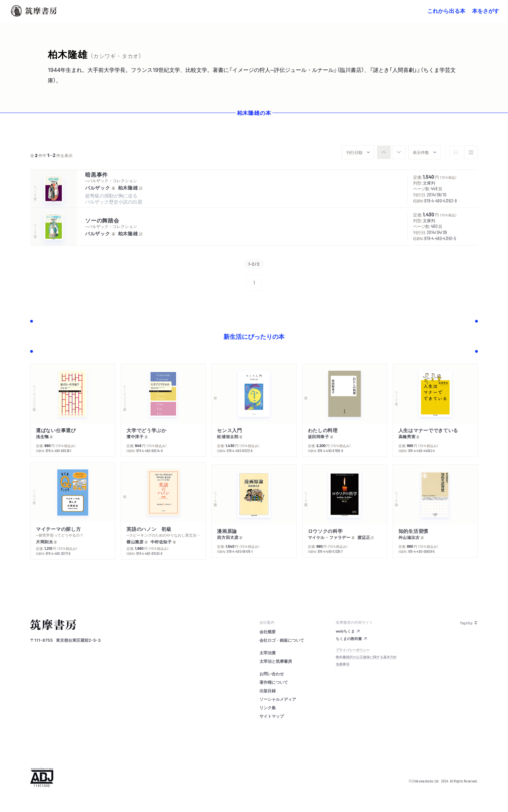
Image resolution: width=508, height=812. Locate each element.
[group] (391, 152)
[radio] (384, 152)
